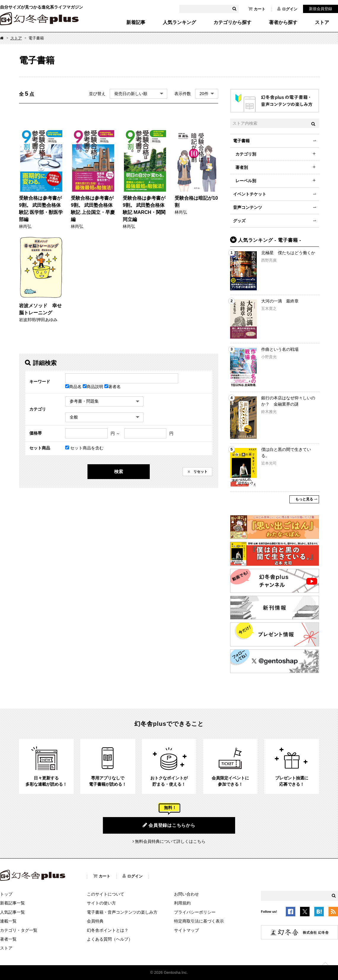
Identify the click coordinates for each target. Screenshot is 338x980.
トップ (6, 894)
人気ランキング (179, 23)
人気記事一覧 (12, 912)
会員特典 (95, 921)
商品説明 (94, 387)
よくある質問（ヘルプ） (110, 939)
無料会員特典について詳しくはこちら (170, 841)
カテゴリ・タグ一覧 (19, 930)
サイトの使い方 (101, 903)
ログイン (287, 9)
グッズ (239, 221)
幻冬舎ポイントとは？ (108, 930)
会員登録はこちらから (169, 825)
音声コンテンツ (248, 207)
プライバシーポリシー (195, 912)
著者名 (113, 387)
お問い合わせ (186, 894)
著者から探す (283, 23)
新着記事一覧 (12, 903)
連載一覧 (8, 921)
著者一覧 (8, 939)
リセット (200, 472)
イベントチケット (250, 194)
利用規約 (182, 903)
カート (257, 9)
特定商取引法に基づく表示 (199, 921)
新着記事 (136, 23)
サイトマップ (186, 930)
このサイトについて (106, 894)
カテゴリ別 (246, 154)
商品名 (74, 387)
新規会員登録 (321, 9)
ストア (322, 23)
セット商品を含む (84, 448)
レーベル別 (246, 181)
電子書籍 (241, 141)
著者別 (242, 167)
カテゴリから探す (232, 23)
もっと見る (304, 499)
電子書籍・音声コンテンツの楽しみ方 (122, 912)
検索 (119, 471)
